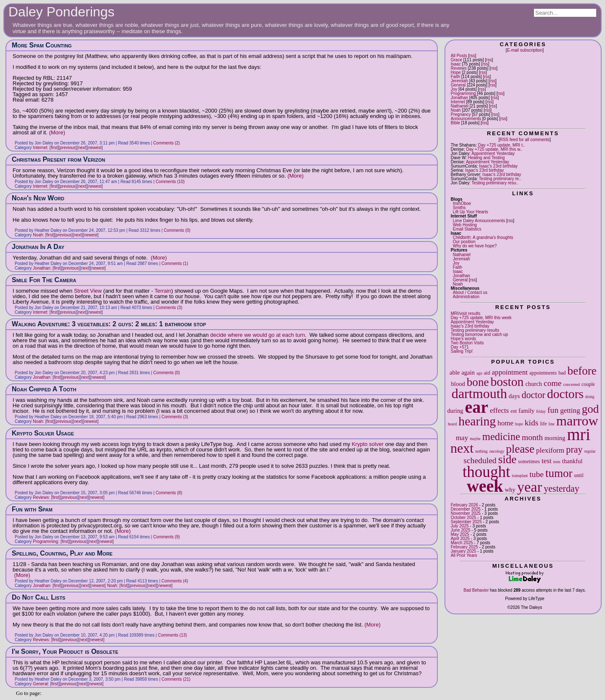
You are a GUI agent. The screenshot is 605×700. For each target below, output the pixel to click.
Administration (466, 297)
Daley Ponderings (62, 12)
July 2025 (460, 526)
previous (68, 148)
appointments (543, 373)
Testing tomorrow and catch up (479, 334)
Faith (455, 77)
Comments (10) (170, 182)
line (552, 424)
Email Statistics (467, 229)
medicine (501, 437)
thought (486, 472)
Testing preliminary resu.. (495, 183)
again (468, 372)
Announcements (466, 119)
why (510, 490)
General (458, 85)
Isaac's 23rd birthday (498, 166)
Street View (88, 291)
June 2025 (461, 530)
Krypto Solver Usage (43, 433)
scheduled (480, 460)
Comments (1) (175, 263)
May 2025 (460, 534)
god (591, 409)
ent (514, 411)
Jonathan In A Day (38, 247)
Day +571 (460, 347)
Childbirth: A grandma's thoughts (483, 237)
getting (570, 410)
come (552, 383)
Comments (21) (176, 679)
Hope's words (463, 339)
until (579, 475)
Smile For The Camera (44, 280)
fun (553, 410)
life (543, 424)
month (532, 437)
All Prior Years (464, 555)
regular (590, 451)
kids (532, 423)
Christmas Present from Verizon (58, 159)
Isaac (456, 64)
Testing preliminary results (475, 330)
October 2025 (464, 518)
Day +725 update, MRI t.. (501, 145)
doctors (565, 394)
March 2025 (462, 543)
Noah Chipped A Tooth (44, 389)
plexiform (550, 450)
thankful (572, 461)
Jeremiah (459, 81)
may (462, 438)
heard (452, 424)
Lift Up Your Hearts (471, 212)
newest (95, 148)
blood (458, 384)
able (455, 372)
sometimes (529, 461)
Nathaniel (460, 106)
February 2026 (464, 505)
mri (579, 434)
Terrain (163, 291)
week (485, 486)
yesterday (562, 489)
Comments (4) (175, 581)
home (505, 423)
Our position (464, 242)
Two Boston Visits (467, 343)
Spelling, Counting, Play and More (62, 553)
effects (499, 410)
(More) (57, 132)
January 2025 (464, 551)
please (520, 449)
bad (562, 373)
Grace (456, 60)
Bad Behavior (476, 590)
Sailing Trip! (462, 351)
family (526, 411)
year (530, 487)
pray (574, 450)
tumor (559, 473)
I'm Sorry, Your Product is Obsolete (65, 651)
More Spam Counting (42, 45)
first (54, 148)
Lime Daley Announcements (479, 221)
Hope (456, 72)
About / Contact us (470, 292)
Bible (455, 123)
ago (479, 373)
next (462, 448)
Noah (456, 110)
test (547, 461)
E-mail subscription (525, 50)
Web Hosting (465, 225)
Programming (463, 93)
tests (557, 462)
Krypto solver (368, 444)
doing (590, 397)
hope (519, 424)
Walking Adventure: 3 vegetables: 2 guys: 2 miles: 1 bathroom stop (109, 324)
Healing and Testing (487, 158)
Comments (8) (169, 493)
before (582, 371)
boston (507, 382)
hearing (477, 421)
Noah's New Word (38, 198)
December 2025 (466, 509)
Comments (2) (167, 143)
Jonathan (459, 98)
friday (541, 411)
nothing (481, 451)
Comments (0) (177, 230)
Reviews (459, 68)
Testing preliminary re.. (500, 179)
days (514, 396)
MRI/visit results (466, 313)
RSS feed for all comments (525, 140)
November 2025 (466, 513)
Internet (458, 102)
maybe (475, 439)
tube (537, 474)
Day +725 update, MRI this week (481, 318)
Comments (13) (172, 635)
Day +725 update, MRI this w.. (494, 149)
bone (478, 382)
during (455, 411)
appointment (510, 372)
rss (472, 56)
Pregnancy (461, 114)
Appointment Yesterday (493, 153)
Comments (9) (167, 537)
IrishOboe (462, 203)
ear (477, 407)
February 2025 (464, 547)
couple (588, 384)
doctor (533, 395)
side (508, 459)
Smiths (459, 208)
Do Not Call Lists (38, 597)
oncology (497, 451)
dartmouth (479, 393)
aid (487, 373)
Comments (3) (169, 308)
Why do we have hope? (475, 246)
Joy (454, 89)
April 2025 (460, 539)
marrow (577, 421)
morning (555, 438)
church (534, 384)
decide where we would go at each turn (257, 335)
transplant (520, 476)
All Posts (459, 56)
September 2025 (466, 522)
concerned (572, 384)
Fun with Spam (32, 509)
